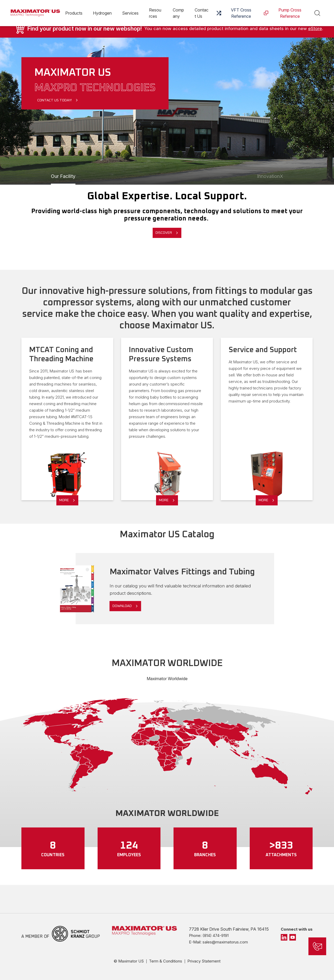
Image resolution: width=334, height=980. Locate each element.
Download (122, 606)
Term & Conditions (166, 961)
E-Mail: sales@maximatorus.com (218, 942)
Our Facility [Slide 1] (63, 176)
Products (74, 13)
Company (178, 13)
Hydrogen (102, 13)
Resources (155, 13)
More (64, 500)
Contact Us (202, 13)
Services (130, 13)
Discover (164, 233)
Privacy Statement (204, 961)
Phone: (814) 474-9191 (209, 935)
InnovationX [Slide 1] (270, 176)
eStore (315, 28)
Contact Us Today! (55, 100)
